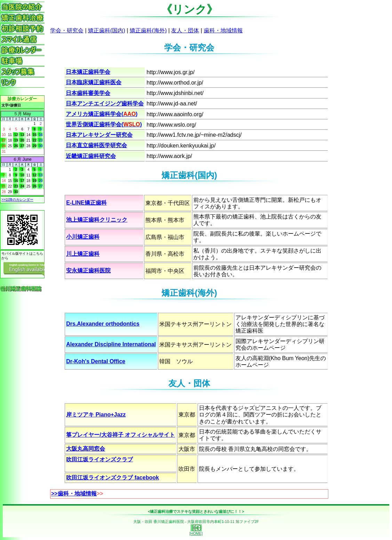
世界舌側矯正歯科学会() (104, 124)
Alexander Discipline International (111, 344)
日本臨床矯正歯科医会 (94, 82)
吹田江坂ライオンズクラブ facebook (113, 478)
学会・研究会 (67, 30)
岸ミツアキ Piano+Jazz (96, 415)
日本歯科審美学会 (88, 93)
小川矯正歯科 (83, 237)
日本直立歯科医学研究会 (96, 145)
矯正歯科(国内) (107, 30)
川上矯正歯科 (83, 254)
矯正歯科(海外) (148, 30)
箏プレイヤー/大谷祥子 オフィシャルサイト (121, 435)
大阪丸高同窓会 (86, 449)
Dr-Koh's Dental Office (96, 361)
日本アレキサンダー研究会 (99, 135)
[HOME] (196, 532)
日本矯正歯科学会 (88, 72)
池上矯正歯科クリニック (97, 220)
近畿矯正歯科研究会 (91, 156)
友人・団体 (185, 30)
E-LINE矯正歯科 (86, 203)
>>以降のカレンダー (17, 200)
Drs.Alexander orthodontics (103, 324)
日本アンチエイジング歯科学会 (105, 104)
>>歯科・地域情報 (74, 494)
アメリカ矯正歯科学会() (102, 114)
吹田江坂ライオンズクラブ (99, 459)
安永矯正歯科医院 (88, 271)
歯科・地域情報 (223, 30)
